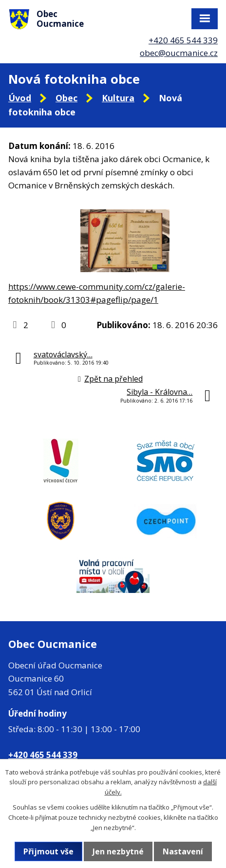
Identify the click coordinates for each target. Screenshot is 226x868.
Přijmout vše (48, 851)
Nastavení (183, 851)
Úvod (20, 98)
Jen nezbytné (118, 851)
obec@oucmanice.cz (179, 53)
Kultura (118, 98)
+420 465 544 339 (183, 40)
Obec (66, 98)
